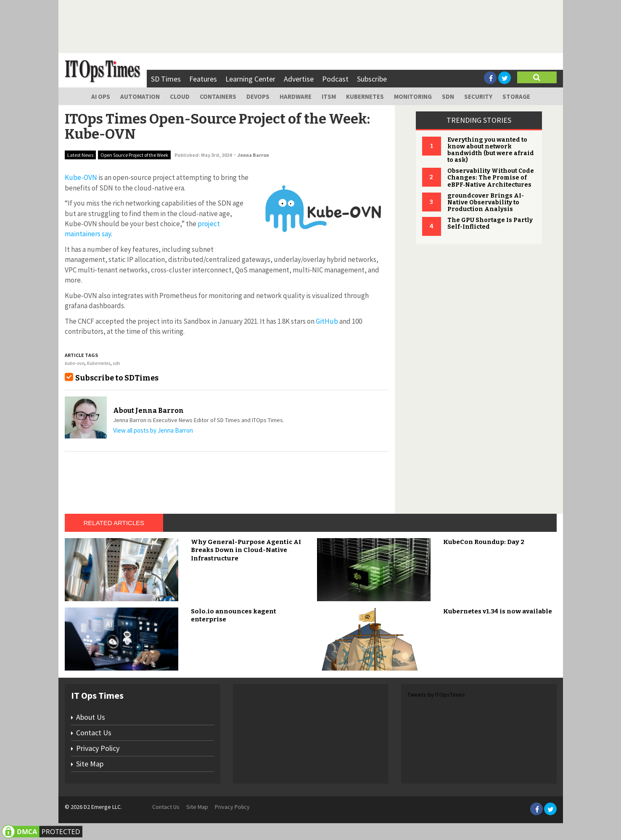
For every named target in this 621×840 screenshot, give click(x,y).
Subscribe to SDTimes (117, 378)
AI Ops (101, 96)
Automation (140, 96)
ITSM (329, 96)
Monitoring (413, 96)
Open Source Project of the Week (134, 155)
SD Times (166, 79)
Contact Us (94, 733)
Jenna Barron (253, 155)
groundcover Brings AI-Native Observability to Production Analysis (486, 202)
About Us (91, 717)
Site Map (90, 764)
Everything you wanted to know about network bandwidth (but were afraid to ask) (491, 150)
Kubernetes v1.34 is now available (498, 611)
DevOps (258, 96)
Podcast (335, 79)
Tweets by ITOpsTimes (436, 695)
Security (478, 96)
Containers (218, 96)
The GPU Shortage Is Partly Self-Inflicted (490, 223)
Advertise (299, 79)
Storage (516, 96)
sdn (116, 363)
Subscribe (372, 79)
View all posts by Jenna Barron (153, 430)
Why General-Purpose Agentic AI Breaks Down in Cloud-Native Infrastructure (246, 550)
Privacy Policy (98, 748)
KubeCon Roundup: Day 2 (484, 542)
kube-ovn (75, 363)
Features (203, 79)
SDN (448, 96)
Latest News (80, 155)
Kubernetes (365, 96)
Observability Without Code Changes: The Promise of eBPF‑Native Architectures (491, 178)
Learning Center (250, 79)
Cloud (180, 96)
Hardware (296, 96)
